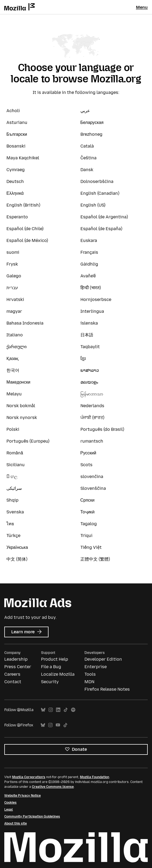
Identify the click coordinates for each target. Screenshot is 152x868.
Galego (14, 276)
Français (89, 252)
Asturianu (17, 122)
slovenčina (92, 477)
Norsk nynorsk (22, 418)
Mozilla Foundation (94, 777)
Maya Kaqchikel (23, 158)
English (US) (93, 205)
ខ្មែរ (83, 358)
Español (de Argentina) (104, 217)
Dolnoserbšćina (97, 181)
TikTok (66, 710)
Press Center (18, 667)
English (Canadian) (100, 193)
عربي (85, 111)
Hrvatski (15, 299)
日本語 (87, 335)
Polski (13, 429)
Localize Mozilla (58, 674)
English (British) (23, 205)
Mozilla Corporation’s (29, 777)
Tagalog (89, 524)
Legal (9, 810)
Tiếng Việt (91, 547)
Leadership (16, 659)
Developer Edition (103, 659)
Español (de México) (27, 240)
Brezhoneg (91, 134)
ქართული (16, 347)
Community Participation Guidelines (32, 816)
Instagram (51, 710)
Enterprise (96, 667)
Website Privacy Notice (23, 796)
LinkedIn (58, 710)
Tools (90, 674)
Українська (17, 547)
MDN (89, 682)
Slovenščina (93, 488)
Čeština (88, 158)
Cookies (10, 803)
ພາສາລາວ (90, 370)
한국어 (13, 370)
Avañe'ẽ (88, 276)
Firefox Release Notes (107, 689)
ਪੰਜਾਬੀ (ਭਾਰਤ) (92, 418)
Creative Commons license (53, 787)
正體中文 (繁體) (95, 559)
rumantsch (92, 441)
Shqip (12, 500)
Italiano (15, 335)
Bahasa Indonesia (25, 323)
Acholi (13, 111)
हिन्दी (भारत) (91, 288)
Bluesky (43, 710)
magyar (14, 311)
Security (50, 682)
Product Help (55, 659)
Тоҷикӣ (88, 512)
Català (87, 146)
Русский (88, 453)
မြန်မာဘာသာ (92, 394)
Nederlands (92, 406)
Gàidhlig (89, 264)
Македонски (18, 382)
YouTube (58, 725)
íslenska (89, 323)
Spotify (73, 710)
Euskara (89, 240)
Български (17, 134)
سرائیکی (14, 488)
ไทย (10, 524)
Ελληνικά (15, 193)
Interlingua (92, 311)
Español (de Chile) (25, 229)
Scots (86, 465)
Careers (12, 674)
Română (15, 453)
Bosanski (16, 146)
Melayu (14, 394)
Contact (13, 682)
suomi (13, 252)
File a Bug (51, 667)
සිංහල (12, 477)
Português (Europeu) (28, 441)
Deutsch (15, 181)
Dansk (87, 170)
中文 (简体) (17, 559)
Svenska (15, 512)
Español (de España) (101, 229)
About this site (16, 823)
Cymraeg (16, 170)
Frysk (12, 264)
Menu (142, 7)
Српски (88, 500)
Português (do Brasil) (102, 429)
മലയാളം (89, 382)
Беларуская (92, 122)
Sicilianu (16, 465)
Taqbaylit (90, 347)
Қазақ (12, 358)
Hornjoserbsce (96, 299)
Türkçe (13, 536)
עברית (12, 288)
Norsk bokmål (21, 406)
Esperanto (17, 217)
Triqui (86, 536)
